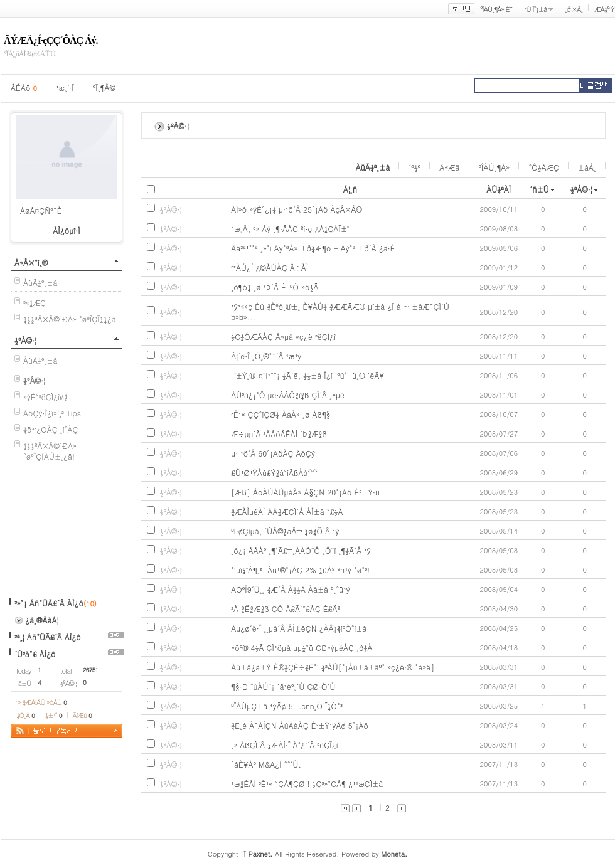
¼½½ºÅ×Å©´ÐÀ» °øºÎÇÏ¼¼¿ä (70, 319)
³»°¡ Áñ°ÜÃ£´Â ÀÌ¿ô (49, 603)
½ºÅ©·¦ (25, 340)
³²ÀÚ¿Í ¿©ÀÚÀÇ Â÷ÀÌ (270, 267)
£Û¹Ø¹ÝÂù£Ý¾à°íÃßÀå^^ (274, 473)
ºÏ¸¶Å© (104, 87)
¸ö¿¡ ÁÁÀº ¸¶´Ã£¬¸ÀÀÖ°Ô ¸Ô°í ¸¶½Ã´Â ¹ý (301, 550)
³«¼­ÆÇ (35, 303)
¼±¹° (54, 715)
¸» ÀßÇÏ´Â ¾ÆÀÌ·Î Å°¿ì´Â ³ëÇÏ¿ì (285, 745)
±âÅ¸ (587, 167)
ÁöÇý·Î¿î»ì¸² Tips (52, 413)
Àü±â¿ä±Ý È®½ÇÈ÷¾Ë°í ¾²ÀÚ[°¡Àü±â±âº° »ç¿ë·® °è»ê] (333, 667)
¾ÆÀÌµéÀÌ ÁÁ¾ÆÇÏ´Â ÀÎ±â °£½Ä (287, 511)
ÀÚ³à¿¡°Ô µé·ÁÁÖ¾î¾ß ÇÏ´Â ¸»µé (288, 395)
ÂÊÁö (24, 87)
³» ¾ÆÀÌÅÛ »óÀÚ (41, 702)
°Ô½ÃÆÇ (544, 167)
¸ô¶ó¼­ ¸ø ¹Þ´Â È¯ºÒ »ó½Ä (275, 287)
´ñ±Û (539, 189)
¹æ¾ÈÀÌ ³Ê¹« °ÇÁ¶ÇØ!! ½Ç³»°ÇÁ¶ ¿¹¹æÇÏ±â (307, 784)
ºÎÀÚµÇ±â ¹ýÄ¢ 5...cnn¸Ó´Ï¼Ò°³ (287, 706)
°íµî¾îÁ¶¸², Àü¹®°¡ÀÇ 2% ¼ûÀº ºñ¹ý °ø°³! (300, 570)
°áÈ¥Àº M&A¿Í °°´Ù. (266, 764)
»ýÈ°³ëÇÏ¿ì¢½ (45, 397)
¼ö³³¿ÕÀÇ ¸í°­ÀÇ (51, 429)
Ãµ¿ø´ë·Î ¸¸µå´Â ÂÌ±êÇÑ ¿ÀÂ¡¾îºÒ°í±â (299, 628)
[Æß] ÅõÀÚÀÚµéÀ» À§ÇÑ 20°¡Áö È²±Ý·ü (305, 492)
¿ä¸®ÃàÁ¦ (42, 620)
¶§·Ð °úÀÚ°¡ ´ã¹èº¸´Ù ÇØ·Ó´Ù (283, 686)
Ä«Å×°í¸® (31, 262)
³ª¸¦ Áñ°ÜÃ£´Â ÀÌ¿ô (48, 637)
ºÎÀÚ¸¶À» (495, 167)
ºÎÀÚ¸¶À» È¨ (496, 9)
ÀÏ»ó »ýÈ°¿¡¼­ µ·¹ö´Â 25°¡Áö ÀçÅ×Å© (297, 209)
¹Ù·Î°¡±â (535, 9)
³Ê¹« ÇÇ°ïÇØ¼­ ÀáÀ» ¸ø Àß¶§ (281, 414)
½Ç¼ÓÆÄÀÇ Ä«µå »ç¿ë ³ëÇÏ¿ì (283, 336)
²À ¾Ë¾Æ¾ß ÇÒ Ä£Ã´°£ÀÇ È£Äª (286, 609)
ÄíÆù (82, 715)
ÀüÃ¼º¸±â (40, 283)
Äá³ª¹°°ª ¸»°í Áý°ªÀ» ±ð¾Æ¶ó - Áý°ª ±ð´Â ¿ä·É (313, 248)
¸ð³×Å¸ (574, 9)
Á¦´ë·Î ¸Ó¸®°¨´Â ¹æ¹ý (266, 356)
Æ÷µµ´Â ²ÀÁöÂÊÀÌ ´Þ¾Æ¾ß (279, 434)
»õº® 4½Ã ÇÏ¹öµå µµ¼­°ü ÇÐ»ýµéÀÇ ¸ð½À (302, 648)
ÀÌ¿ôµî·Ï (67, 230)
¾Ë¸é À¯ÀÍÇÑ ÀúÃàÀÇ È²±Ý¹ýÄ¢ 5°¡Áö (300, 725)
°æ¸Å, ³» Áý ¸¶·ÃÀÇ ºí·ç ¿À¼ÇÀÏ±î (290, 229)
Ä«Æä (449, 167)
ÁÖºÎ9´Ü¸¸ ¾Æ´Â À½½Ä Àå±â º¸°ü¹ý (291, 589)
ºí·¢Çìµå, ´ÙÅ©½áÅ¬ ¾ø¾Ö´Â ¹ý (285, 531)
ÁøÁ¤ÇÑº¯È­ (41, 210)
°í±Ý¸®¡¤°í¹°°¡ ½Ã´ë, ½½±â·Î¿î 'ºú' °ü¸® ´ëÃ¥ (307, 375)
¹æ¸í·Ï (65, 87)
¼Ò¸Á (25, 715)
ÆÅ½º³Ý (604, 9)
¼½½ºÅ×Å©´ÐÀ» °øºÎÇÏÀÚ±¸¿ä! (50, 451)
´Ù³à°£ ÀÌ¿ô (35, 654)
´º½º (414, 167)
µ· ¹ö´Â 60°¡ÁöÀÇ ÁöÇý (273, 453)
